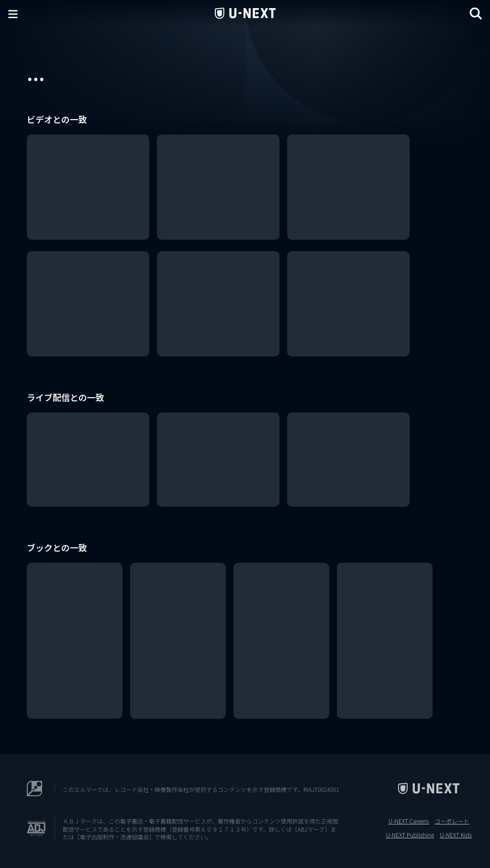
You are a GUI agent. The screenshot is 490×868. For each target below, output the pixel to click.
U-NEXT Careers (409, 821)
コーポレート (452, 821)
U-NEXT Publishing (410, 835)
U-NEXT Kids (456, 835)
